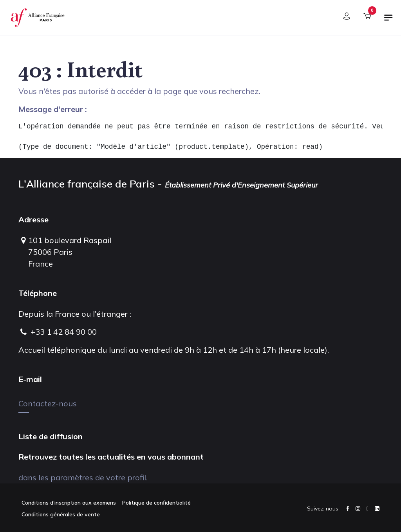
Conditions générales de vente (61, 514)
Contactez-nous (48, 403)
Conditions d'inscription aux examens (69, 503)
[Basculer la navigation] (388, 21)
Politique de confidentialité (156, 503)
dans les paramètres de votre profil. (83, 477)
